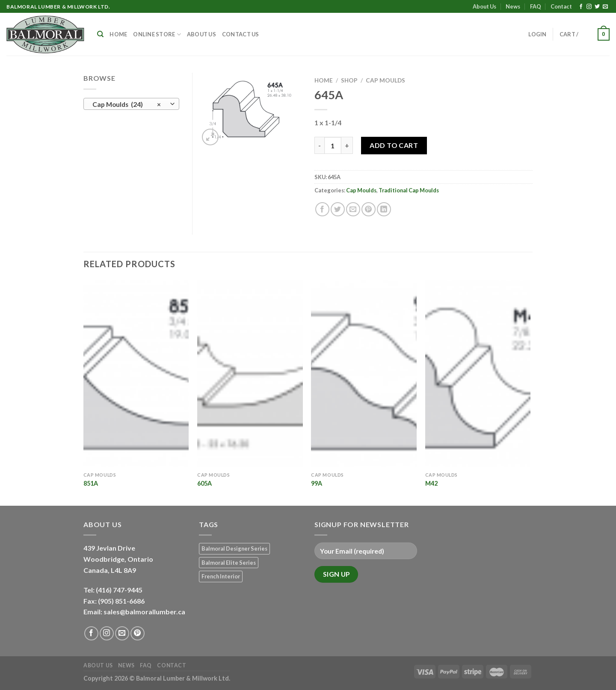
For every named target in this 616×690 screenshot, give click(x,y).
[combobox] (131, 104)
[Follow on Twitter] (597, 7)
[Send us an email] (605, 7)
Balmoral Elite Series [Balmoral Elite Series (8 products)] (229, 563)
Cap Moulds (385, 80)
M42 (431, 483)
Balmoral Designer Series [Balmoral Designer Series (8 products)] (234, 548)
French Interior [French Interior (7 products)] (221, 576)
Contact (561, 6)
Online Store (157, 34)
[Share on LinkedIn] (384, 209)
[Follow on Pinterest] (138, 633)
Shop (349, 80)
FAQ (536, 6)
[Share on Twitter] (338, 209)
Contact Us (241, 34)
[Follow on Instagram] (589, 7)
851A (91, 483)
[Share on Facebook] (322, 209)
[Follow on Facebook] (581, 7)
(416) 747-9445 (120, 590)
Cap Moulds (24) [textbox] (127, 104)
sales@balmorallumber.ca (144, 612)
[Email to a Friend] (353, 209)
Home (118, 34)
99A (317, 483)
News (513, 6)
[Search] (100, 34)
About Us (484, 6)
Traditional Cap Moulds (409, 190)
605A (204, 483)
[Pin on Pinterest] (369, 209)
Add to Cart (394, 145)
